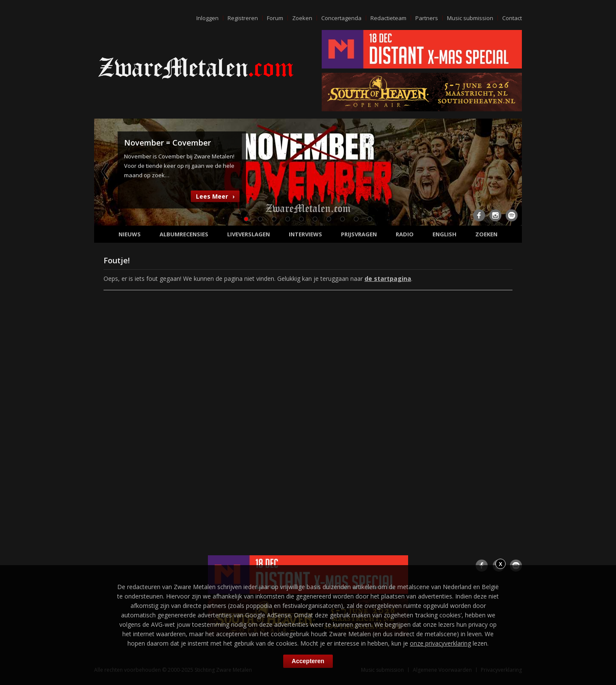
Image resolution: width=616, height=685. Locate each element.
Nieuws (130, 234)
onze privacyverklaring (440, 643)
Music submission (470, 18)
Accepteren (308, 661)
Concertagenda (341, 18)
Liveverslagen (249, 234)
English (444, 234)
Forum (275, 18)
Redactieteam (388, 18)
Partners (427, 18)
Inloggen (207, 18)
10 (370, 219)
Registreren (243, 18)
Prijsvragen (359, 234)
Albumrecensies (184, 234)
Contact (512, 18)
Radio (405, 234)
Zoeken (302, 18)
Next (510, 171)
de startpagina (388, 278)
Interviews (305, 234)
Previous (106, 171)
